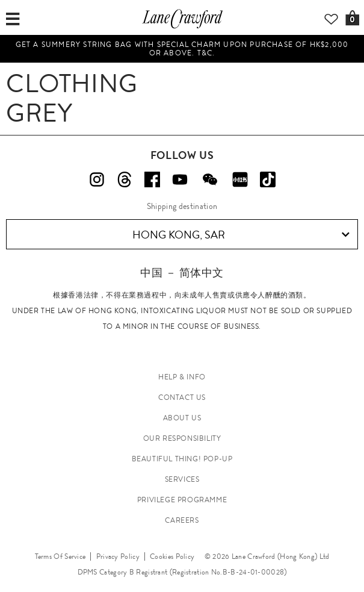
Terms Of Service (60, 556)
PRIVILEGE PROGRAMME (182, 500)
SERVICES (182, 479)
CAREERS (182, 520)
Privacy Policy (118, 556)
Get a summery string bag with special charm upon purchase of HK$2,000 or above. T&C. (182, 49)
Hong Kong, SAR (241, 235)
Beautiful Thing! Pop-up (182, 459)
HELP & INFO (182, 377)
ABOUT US (182, 418)
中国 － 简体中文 (182, 273)
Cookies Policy (172, 556)
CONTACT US (182, 397)
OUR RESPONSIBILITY (182, 438)
